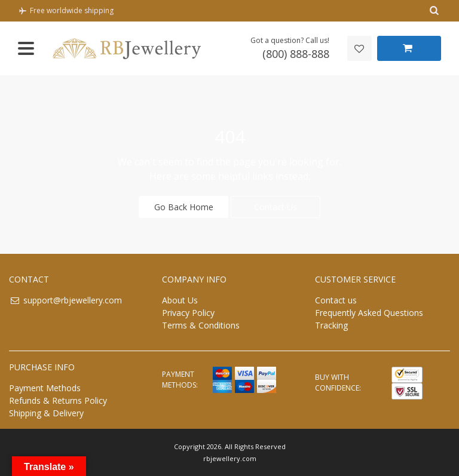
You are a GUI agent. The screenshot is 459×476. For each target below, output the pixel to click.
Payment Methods (45, 387)
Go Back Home (184, 206)
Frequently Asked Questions (369, 312)
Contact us (336, 300)
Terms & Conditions (201, 325)
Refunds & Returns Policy (58, 400)
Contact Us (276, 206)
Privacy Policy (188, 312)
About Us (180, 300)
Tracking (331, 325)
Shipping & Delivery (46, 412)
